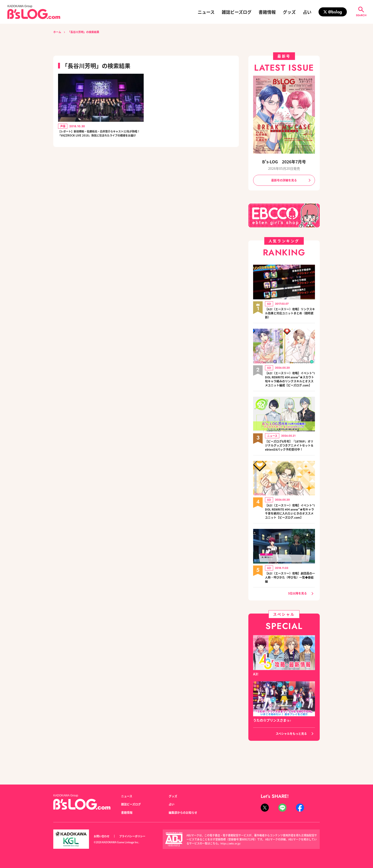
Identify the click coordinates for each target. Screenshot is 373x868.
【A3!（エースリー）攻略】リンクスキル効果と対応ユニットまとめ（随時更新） (290, 315)
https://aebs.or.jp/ (232, 843)
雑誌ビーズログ (237, 12)
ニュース (206, 12)
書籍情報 (267, 12)
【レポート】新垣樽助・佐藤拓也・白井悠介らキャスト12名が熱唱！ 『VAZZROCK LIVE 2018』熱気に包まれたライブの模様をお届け (100, 138)
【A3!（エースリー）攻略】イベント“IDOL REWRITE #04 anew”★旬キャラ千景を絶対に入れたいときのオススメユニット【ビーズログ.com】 (290, 528)
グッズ (289, 12)
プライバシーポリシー (137, 836)
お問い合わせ (103, 836)
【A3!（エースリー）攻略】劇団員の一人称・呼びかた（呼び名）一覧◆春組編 (290, 597)
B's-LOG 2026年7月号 (284, 161)
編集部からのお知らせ (185, 812)
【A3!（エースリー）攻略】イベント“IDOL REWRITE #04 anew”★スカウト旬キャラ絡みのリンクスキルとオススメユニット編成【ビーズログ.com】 (290, 384)
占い (307, 12)
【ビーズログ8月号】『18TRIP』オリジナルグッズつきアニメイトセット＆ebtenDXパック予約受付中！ (290, 456)
